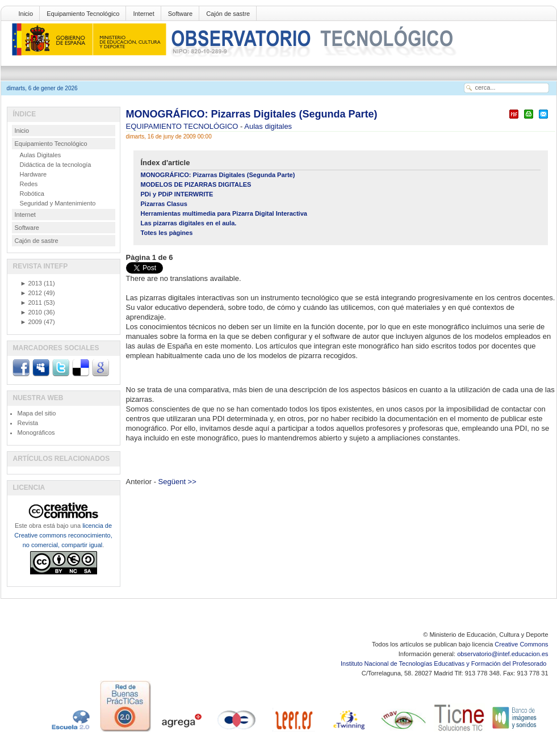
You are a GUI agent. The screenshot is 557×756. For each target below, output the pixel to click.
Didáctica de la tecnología (56, 165)
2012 (31, 293)
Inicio (26, 14)
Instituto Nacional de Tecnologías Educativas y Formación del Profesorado (444, 663)
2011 (31, 303)
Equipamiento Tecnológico (83, 14)
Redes (29, 184)
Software (180, 14)
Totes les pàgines (167, 233)
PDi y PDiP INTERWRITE (177, 194)
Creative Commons (521, 644)
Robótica (32, 194)
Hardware (33, 174)
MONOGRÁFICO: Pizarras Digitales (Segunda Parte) (252, 114)
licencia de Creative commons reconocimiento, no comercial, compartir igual (63, 535)
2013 (31, 283)
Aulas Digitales (41, 155)
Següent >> (177, 482)
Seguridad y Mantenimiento (58, 203)
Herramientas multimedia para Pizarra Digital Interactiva (224, 213)
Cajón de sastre (228, 14)
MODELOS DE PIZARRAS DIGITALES (196, 184)
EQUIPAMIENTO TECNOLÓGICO (183, 126)
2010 (31, 312)
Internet (143, 14)
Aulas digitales (268, 126)
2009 (31, 322)
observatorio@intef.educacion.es (502, 654)
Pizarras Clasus (164, 204)
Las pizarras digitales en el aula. (189, 223)
